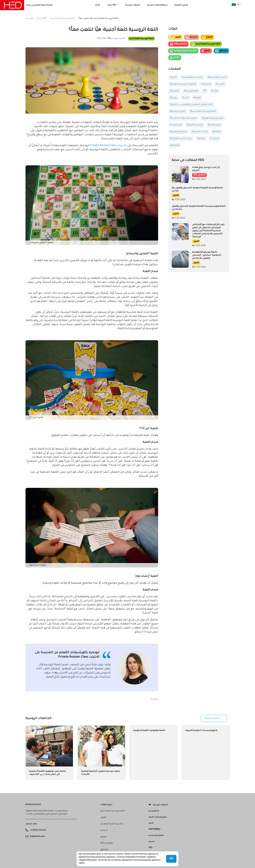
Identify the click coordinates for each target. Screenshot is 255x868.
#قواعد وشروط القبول (213, 118)
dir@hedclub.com (37, 836)
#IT (205, 91)
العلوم (207, 37)
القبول (175, 37)
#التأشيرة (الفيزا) (195, 125)
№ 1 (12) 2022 (104, 39)
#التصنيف (206, 84)
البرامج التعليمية (181, 5)
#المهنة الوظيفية (178, 132)
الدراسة (191, 37)
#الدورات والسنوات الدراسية (183, 118)
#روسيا (174, 98)
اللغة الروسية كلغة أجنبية (62, 19)
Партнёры (154, 829)
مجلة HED (112, 5)
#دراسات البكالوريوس (192, 77)
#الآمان (173, 77)
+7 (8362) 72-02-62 (38, 830)
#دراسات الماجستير (217, 77)
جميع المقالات (106, 805)
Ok (171, 859)
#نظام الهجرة (214, 125)
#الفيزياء (220, 84)
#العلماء (217, 132)
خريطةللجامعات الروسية (157, 5)
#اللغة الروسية (118, 39)
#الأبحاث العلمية (200, 132)
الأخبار (97, 5)
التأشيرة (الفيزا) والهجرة (183, 51)
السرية (151, 842)
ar (235, 5)
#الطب (215, 91)
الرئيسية (30, 19)
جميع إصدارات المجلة (158, 817)
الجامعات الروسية (133, 5)
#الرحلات (214, 139)
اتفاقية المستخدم (156, 836)
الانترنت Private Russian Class (108, 146)
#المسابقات (176, 125)
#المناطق (175, 145)
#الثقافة (197, 98)
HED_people (178, 44)
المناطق (221, 51)
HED (150, 848)
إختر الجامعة (211, 718)
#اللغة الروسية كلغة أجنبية (203, 111)
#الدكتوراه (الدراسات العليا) (183, 84)
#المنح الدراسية (178, 111)
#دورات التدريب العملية (181, 139)
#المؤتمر (201, 139)
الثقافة (175, 58)
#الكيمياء (174, 91)
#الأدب (185, 98)
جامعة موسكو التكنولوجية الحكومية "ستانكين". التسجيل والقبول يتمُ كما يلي (206, 255)
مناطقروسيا (154, 811)
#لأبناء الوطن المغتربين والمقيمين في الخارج (191, 105)
